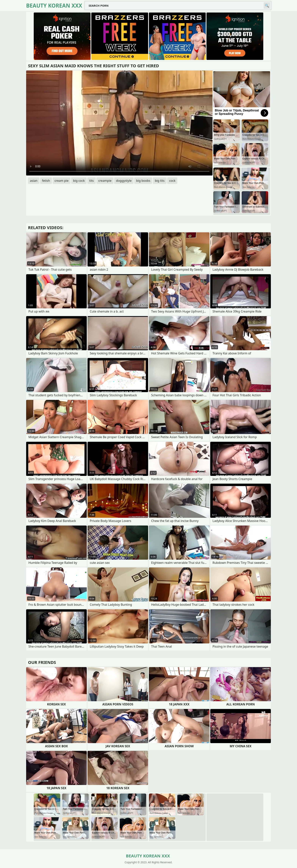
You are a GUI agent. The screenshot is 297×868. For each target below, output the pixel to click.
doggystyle (124, 181)
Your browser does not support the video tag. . (119, 123)
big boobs (143, 181)
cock (172, 181)
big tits (160, 181)
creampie (105, 181)
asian (34, 181)
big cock (79, 181)
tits (91, 181)
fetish (46, 181)
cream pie (62, 181)
